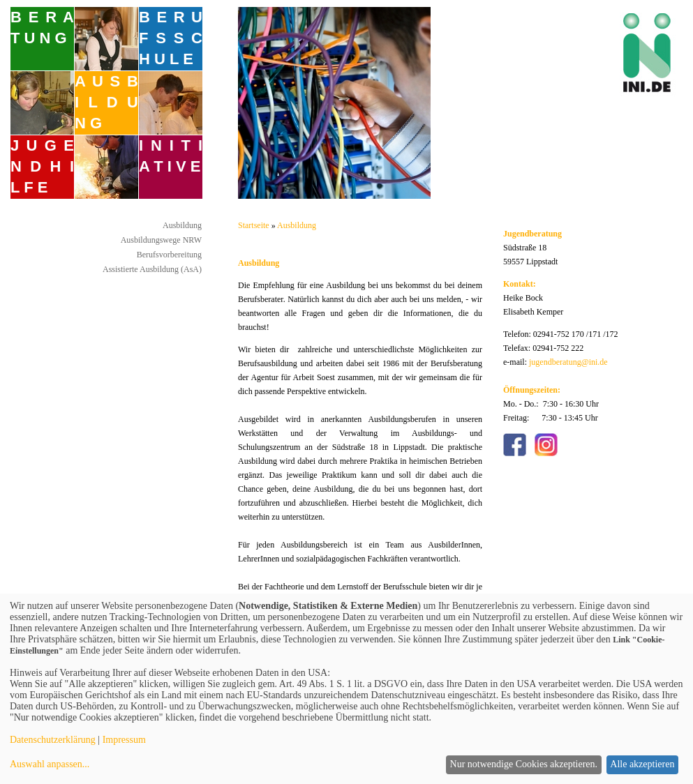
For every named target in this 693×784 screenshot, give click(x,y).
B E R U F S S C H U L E (171, 38)
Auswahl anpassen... (50, 764)
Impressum (124, 740)
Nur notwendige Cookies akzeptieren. (524, 764)
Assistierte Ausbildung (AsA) (152, 269)
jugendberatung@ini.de (568, 362)
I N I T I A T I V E (171, 156)
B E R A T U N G (42, 28)
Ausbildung (182, 225)
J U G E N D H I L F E (42, 166)
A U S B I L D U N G (106, 102)
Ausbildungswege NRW (161, 240)
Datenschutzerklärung (53, 740)
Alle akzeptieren (642, 764)
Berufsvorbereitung (169, 255)
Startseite (254, 225)
